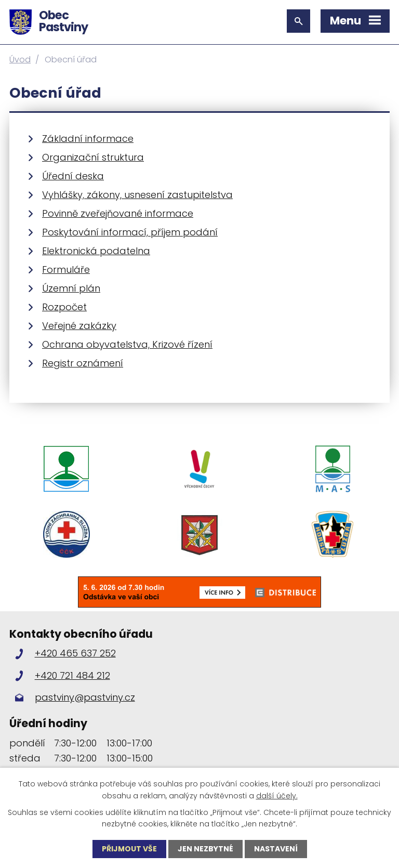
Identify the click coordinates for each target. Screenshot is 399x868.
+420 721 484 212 (72, 675)
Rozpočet (64, 307)
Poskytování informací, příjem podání (130, 232)
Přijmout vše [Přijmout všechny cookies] (129, 849)
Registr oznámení (83, 363)
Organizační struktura (93, 157)
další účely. (277, 795)
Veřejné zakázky (79, 326)
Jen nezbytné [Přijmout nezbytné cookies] (205, 849)
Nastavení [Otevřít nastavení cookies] (276, 849)
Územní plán (71, 288)
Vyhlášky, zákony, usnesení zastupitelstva (137, 195)
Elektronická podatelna (96, 251)
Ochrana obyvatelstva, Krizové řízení (127, 344)
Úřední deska (73, 176)
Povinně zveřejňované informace (118, 213)
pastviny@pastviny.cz (85, 697)
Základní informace (88, 139)
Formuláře (66, 269)
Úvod (20, 60)
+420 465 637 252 (75, 653)
